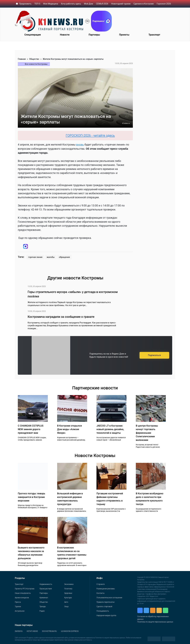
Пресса (18, 602)
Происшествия (46, 589)
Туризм (18, 607)
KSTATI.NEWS (32, 631)
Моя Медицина (51, 4)
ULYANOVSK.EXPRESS (70, 631)
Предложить (25, 4)
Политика (68, 589)
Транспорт (154, 35)
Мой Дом (89, 4)
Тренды (43, 607)
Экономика (69, 584)
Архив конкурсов (22, 598)
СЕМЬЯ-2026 (102, 4)
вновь (80, 145)
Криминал (44, 598)
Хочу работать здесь (71, 4)
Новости (65, 35)
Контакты (100, 593)
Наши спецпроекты (23, 593)
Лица (66, 607)
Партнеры (94, 35)
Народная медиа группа (106, 615)
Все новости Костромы (36, 64)
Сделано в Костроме (144, 4)
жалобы (51, 257)
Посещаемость (103, 611)
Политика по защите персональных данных (155, 622)
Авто (66, 602)
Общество (34, 59)
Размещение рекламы (106, 589)
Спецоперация (33, 35)
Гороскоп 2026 (164, 4)
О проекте (101, 584)
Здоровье (68, 593)
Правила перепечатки (105, 602)
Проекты (124, 35)
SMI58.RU (19, 631)
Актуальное (20, 611)
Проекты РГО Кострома (25, 589)
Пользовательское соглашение (109, 598)
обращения (64, 257)
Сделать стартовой (104, 607)
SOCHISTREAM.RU (49, 631)
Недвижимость (46, 584)
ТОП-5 (37, 4)
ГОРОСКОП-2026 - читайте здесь (94, 135)
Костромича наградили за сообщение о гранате (61, 317)
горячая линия (35, 257)
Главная (22, 59)
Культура (68, 598)
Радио (42, 611)
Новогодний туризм (121, 4)
